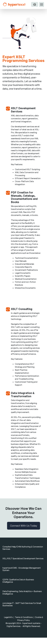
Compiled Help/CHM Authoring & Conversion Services (23, 548)
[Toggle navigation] (42, 4)
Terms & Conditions (24, 617)
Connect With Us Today (24, 526)
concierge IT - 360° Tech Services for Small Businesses (22, 604)
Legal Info (8, 617)
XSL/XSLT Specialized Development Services (23, 558)
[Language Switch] (35, 4)
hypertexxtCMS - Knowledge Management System (22, 569)
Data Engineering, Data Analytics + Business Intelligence (22, 592)
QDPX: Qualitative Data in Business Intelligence (18, 581)
